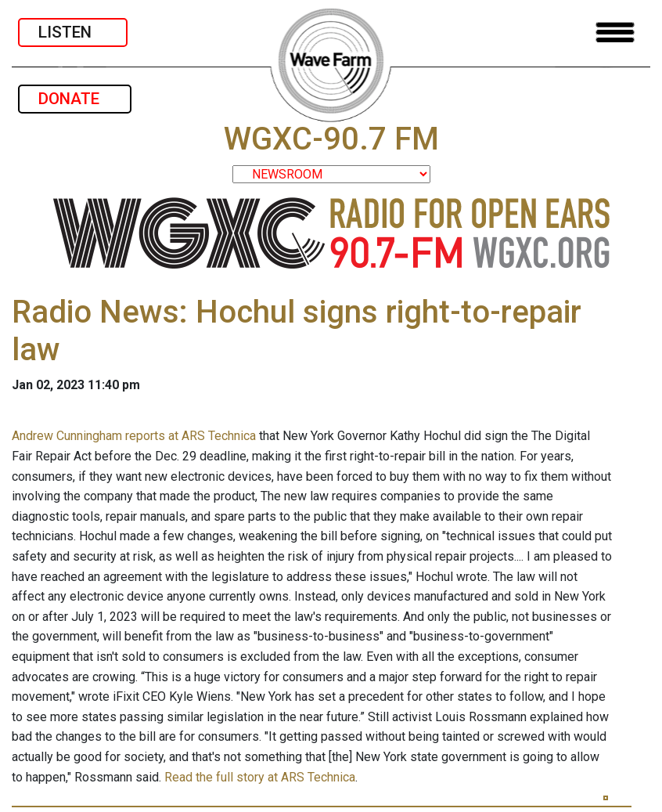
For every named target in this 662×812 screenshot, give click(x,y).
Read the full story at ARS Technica (260, 777)
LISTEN (73, 32)
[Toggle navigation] (615, 32)
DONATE (75, 99)
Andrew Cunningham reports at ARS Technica (134, 436)
